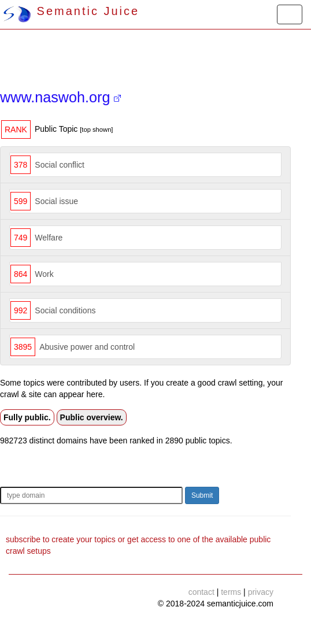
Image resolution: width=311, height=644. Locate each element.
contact (201, 592)
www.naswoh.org (60, 97)
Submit (202, 495)
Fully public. (27, 417)
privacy (261, 592)
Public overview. (92, 417)
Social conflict (60, 165)
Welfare (49, 238)
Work (44, 274)
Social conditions (65, 310)
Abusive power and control (87, 347)
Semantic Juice (71, 11)
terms (231, 592)
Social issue (56, 201)
